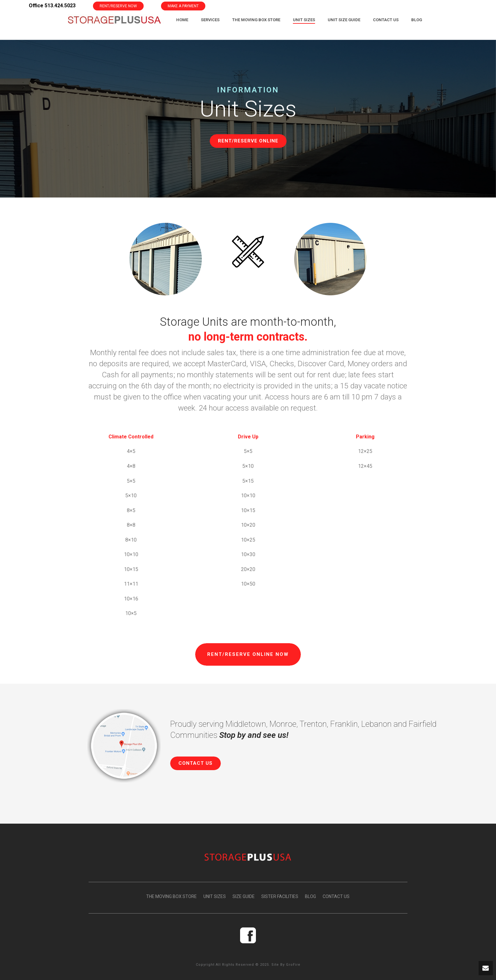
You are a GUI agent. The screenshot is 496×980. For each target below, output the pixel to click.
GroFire (293, 965)
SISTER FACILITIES (280, 896)
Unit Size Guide (344, 20)
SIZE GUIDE (244, 896)
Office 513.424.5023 (52, 6)
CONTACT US (336, 896)
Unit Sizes (304, 20)
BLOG (310, 896)
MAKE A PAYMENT (183, 6)
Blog (417, 20)
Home (182, 20)
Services (210, 20)
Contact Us (386, 20)
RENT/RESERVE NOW (118, 6)
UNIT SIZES (215, 896)
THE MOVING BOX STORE (171, 896)
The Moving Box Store (256, 20)
